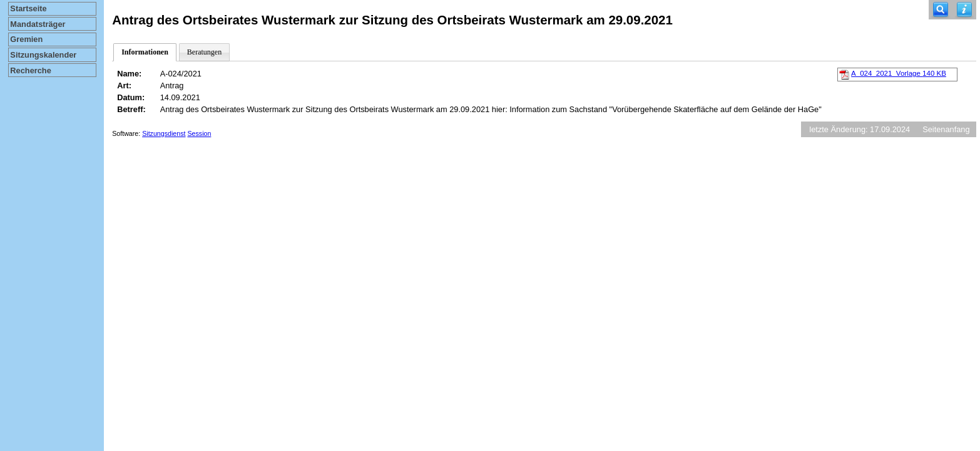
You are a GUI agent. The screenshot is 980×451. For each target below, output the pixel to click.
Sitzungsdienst (164, 133)
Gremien (26, 39)
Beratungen (204, 52)
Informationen (145, 52)
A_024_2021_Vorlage (899, 73)
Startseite (28, 8)
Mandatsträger (38, 24)
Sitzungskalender (43, 55)
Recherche (30, 70)
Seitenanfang (946, 129)
